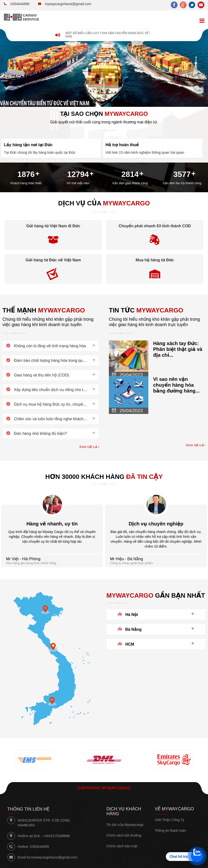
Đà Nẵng (133, 629)
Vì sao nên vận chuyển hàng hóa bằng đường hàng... (176, 385)
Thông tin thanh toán (170, 831)
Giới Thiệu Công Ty (170, 820)
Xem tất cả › (89, 447)
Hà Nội (132, 615)
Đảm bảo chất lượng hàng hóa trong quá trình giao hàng (63, 361)
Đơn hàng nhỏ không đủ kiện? (40, 434)
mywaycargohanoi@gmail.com (54, 857)
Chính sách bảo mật (122, 846)
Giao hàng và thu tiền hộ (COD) (42, 375)
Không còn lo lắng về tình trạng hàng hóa (50, 346)
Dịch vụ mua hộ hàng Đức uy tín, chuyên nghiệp (56, 404)
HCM (130, 644)
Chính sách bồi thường (124, 835)
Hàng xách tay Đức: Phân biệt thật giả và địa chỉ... (178, 349)
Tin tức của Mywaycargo (125, 825)
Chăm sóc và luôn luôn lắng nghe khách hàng (54, 419)
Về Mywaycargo (174, 809)
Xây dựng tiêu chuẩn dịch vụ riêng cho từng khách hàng (63, 390)
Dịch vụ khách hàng (124, 811)
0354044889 (39, 847)
